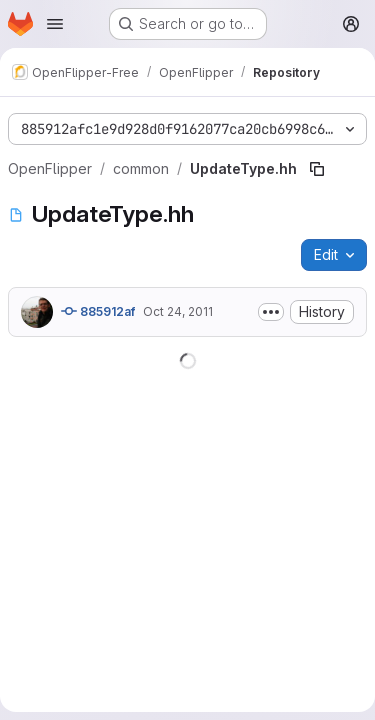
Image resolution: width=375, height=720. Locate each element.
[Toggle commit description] (271, 312)
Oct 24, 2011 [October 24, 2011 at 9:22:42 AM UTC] (178, 311)
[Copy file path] (317, 169)
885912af (98, 311)
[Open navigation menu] (55, 24)
